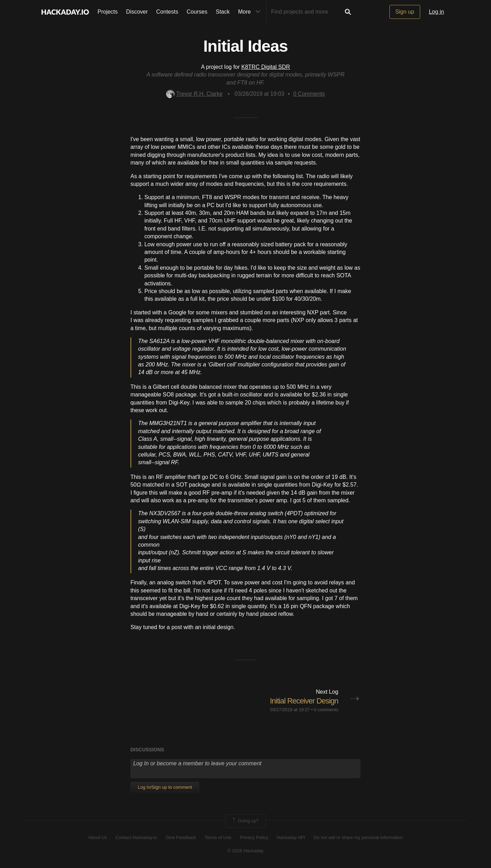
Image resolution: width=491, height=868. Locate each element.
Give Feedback (181, 837)
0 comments (326, 710)
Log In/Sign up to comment (165, 787)
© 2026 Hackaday (246, 851)
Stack (223, 12)
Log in (437, 12)
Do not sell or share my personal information (358, 837)
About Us (98, 837)
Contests (167, 12)
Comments (309, 94)
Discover (137, 12)
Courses (197, 12)
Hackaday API (291, 837)
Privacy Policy (254, 837)
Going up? (245, 821)
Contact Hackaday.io (136, 837)
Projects (108, 12)
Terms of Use (218, 837)
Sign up (405, 12)
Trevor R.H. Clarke (194, 94)
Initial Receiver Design (304, 701)
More (251, 12)
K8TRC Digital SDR (266, 67)
